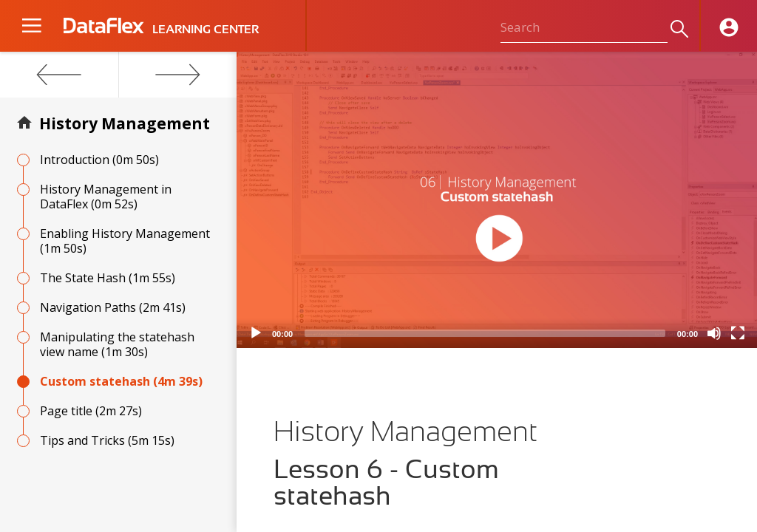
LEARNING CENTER (206, 30)
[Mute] (714, 333)
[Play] (256, 333)
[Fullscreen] (738, 333)
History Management (125, 123)
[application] (497, 200)
